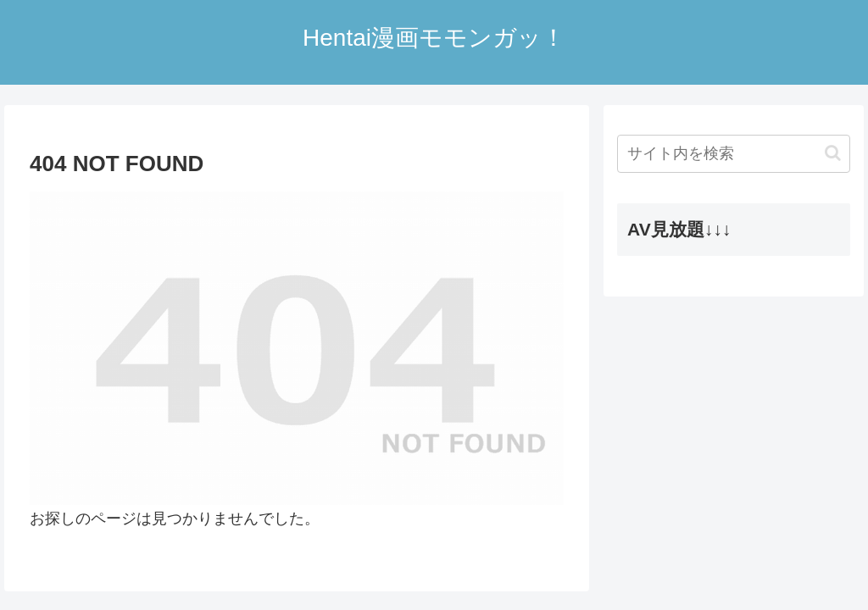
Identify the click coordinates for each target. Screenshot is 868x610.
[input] (733, 154)
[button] (833, 153)
